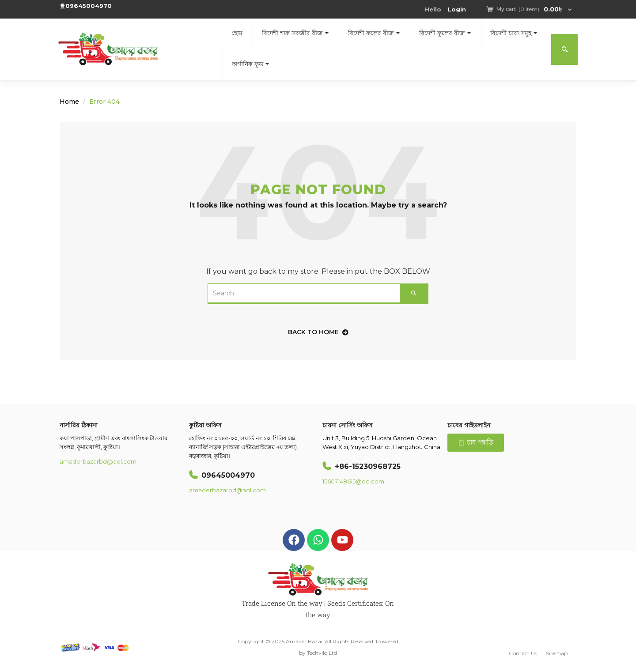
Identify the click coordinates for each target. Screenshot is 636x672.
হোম (237, 33)
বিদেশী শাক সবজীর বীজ (295, 33)
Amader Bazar (305, 641)
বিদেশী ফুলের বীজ (445, 33)
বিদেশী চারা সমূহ (514, 33)
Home (69, 102)
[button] (530, 9)
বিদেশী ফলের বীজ (374, 33)
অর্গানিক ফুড (250, 64)
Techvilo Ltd (322, 653)
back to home (318, 332)
